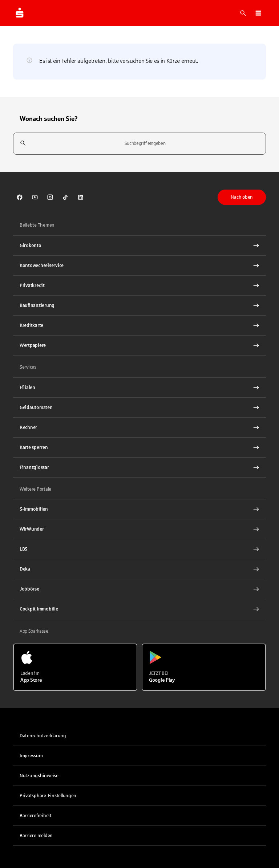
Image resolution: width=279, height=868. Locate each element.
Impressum (31, 756)
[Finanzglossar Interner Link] (139, 467)
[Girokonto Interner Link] (139, 246)
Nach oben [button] (242, 197)
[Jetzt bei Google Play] (204, 667)
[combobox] (139, 144)
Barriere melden (36, 836)
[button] (258, 13)
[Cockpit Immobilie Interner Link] (139, 609)
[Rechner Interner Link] (139, 427)
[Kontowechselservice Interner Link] (139, 265)
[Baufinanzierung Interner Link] (139, 305)
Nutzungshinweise (39, 776)
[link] (20, 197)
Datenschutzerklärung (43, 736)
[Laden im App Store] (75, 667)
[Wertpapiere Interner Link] (139, 345)
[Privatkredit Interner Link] (139, 285)
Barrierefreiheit (36, 816)
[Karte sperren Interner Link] (139, 447)
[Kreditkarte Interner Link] (139, 325)
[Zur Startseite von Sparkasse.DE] (20, 13)
